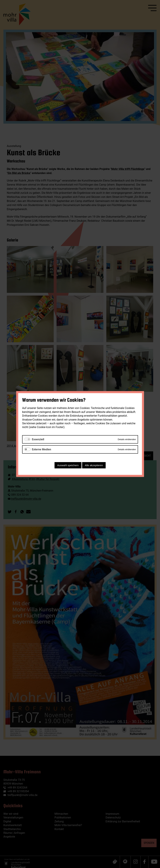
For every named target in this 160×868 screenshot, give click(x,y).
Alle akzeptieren (94, 465)
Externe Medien (41, 449)
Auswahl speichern (68, 465)
